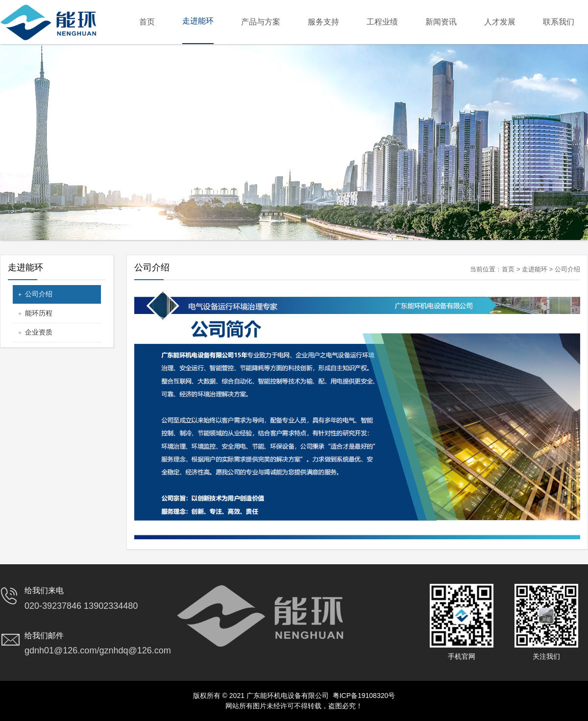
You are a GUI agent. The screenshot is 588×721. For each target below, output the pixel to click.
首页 (508, 269)
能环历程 (39, 313)
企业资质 (39, 332)
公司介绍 (39, 294)
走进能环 (535, 269)
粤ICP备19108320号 (364, 696)
